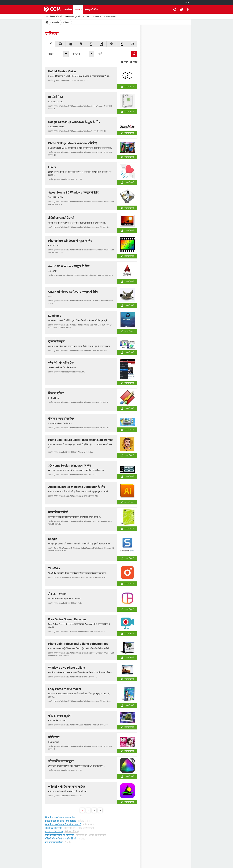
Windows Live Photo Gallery (67, 668)
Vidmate (86, 16)
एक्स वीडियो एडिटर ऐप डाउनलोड (60, 835)
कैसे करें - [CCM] (72, 832)
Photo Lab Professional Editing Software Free (78, 644)
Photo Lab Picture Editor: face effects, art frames (81, 440)
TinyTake (54, 568)
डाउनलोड (78, 10)
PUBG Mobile (96, 16)
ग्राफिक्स (66, 22)
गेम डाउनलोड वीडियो (54, 842)
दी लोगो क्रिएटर (56, 341)
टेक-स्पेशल (68, 10)
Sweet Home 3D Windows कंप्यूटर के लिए (73, 192)
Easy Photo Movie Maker (65, 689)
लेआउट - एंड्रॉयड (57, 594)
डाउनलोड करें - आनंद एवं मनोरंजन (79, 828)
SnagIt (52, 539)
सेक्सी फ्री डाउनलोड (54, 828)
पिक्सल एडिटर (56, 393)
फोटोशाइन (54, 737)
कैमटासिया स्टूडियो (58, 512)
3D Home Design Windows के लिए (70, 466)
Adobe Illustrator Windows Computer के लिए (77, 487)
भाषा (187, 3)
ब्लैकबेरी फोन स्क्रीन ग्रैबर (61, 363)
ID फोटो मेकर (56, 97)
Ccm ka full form (54, 832)
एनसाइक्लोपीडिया (91, 10)
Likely (52, 167)
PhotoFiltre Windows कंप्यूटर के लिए (70, 241)
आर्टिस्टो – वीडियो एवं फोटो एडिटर (66, 787)
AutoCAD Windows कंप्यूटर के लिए (69, 266)
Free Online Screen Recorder (67, 619)
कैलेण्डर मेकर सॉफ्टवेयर (61, 419)
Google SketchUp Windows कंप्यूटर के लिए (74, 122)
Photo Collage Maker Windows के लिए (73, 143)
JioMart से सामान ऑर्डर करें (53, 16)
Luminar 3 (55, 316)
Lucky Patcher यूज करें (72, 16)
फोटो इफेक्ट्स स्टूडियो (60, 716)
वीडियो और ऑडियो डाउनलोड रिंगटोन (61, 839)
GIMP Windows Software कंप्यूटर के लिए (73, 292)
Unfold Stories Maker (62, 71)
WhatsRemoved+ (110, 16)
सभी (50, 44)
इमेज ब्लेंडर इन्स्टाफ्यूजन (61, 761)
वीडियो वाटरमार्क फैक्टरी (61, 218)
